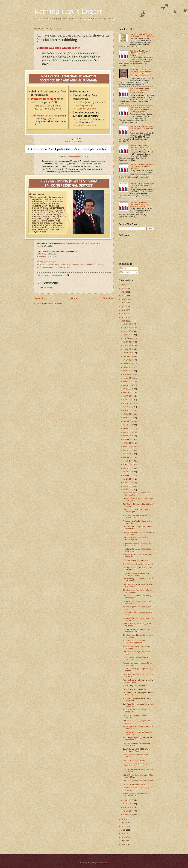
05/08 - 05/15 (129, 443)
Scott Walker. (42, 256)
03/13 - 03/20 (129, 472)
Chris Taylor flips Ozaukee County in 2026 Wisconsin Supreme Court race (139, 91)
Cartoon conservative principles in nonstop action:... (136, 658)
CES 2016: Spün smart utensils (135, 784)
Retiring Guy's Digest (68, 11)
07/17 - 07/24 (129, 407)
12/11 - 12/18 (129, 331)
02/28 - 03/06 (129, 479)
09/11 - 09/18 (129, 378)
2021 (124, 303)
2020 (124, 306)
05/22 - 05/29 (129, 436)
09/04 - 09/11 (129, 382)
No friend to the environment (48, 267)
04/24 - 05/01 (129, 450)
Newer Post (40, 298)
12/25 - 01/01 (129, 324)
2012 (124, 830)
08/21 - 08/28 (129, 389)
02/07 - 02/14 (129, 490)
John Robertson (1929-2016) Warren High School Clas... (137, 750)
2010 (124, 837)
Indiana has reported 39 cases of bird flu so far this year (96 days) (142, 35)
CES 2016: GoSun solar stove (134, 760)
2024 (124, 292)
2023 (124, 296)
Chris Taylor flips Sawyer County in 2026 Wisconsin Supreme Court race (142, 185)
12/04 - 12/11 (129, 335)
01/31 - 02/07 (129, 800)
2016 (124, 321)
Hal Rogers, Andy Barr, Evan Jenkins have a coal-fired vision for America (65, 264)
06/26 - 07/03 (129, 418)
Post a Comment (46, 288)
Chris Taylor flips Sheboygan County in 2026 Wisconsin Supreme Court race (140, 148)
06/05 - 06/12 (129, 429)
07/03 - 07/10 (129, 414)
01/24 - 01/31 (129, 804)
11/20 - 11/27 (129, 342)
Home (74, 298)
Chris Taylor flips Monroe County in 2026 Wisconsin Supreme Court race (142, 53)
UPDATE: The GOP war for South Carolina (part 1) (136, 511)
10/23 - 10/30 (129, 356)
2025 (124, 288)
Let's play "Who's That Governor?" (136, 560)
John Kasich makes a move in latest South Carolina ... (136, 544)
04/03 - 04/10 (129, 461)
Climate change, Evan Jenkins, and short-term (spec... (136, 630)
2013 (124, 826)
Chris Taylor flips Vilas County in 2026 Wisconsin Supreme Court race (141, 129)
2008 (124, 844)
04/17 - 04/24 (129, 454)
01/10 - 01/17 (129, 811)
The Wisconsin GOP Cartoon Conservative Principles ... (134, 642)
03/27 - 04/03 (129, 465)
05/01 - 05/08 (129, 447)
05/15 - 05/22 (129, 439)
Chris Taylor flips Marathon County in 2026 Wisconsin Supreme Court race (139, 204)
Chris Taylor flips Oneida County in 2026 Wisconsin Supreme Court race (142, 166)
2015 (124, 819)
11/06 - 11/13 (129, 349)
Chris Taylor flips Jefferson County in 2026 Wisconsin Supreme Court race (139, 110)
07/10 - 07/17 (129, 411)
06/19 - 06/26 (129, 421)
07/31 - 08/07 (129, 400)
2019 (124, 310)
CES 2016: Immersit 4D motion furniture (138, 781)
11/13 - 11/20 (129, 346)
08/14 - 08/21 (129, 392)
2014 (124, 823)
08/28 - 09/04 (129, 385)
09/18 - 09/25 (129, 374)
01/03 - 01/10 (129, 815)
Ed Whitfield (41, 254)
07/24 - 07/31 (129, 403)
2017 (124, 317)
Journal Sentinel (74, 157)
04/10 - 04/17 (129, 457)
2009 (124, 841)
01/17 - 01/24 (129, 807)
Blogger (106, 863)
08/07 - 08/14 (129, 396)
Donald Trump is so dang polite (135, 689)
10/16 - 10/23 (129, 360)
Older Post (108, 298)
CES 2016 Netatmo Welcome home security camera (136, 539)
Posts (123, 268)
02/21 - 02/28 (129, 483)
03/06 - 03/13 (129, 475)
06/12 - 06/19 (129, 425)
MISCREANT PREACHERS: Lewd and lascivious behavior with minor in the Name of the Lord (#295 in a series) (140, 73)
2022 (124, 299)
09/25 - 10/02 (129, 371)
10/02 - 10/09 (129, 367)
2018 (124, 314)
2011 (124, 834)
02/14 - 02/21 (129, 486)
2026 (124, 285)
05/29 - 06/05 (129, 432)
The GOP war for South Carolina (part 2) (138, 564)
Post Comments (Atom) (53, 304)
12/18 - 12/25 (129, 328)
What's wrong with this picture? (135, 686)
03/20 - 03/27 (129, 468)
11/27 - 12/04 (129, 338)
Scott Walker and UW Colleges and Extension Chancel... (136, 574)
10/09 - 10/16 (129, 364)
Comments (125, 272)
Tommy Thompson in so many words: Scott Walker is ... (137, 794)
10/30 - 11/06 (129, 353)
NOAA (69, 139)
